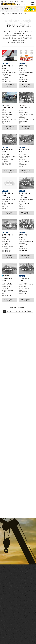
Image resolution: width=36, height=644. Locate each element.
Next (29, 311)
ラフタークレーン (23, 14)
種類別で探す (14, 14)
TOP (3, 14)
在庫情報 (8, 14)
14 (26, 311)
